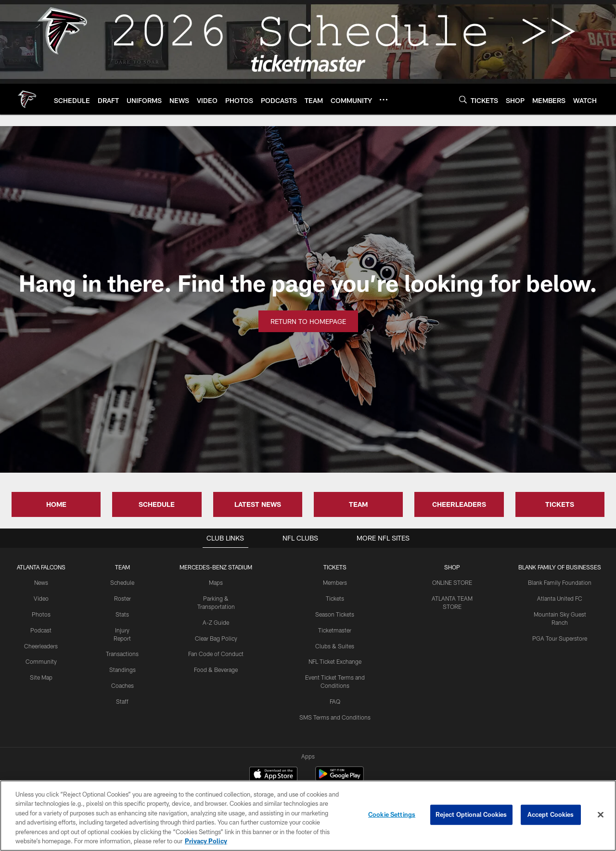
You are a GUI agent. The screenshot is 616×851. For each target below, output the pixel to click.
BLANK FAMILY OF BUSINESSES (560, 567)
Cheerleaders (41, 646)
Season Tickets (335, 614)
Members (335, 582)
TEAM (358, 504)
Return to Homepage (308, 321)
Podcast (41, 630)
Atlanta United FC (560, 598)
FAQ (335, 701)
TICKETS (560, 504)
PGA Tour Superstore (560, 638)
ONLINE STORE (452, 582)
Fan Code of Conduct (216, 654)
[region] (308, 816)
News (41, 582)
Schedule (122, 582)
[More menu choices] (384, 100)
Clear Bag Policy (216, 638)
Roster (122, 598)
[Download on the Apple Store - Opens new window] (273, 739)
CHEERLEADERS (459, 504)
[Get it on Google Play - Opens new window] (340, 742)
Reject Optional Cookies (471, 814)
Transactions (122, 654)
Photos (41, 614)
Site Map (41, 677)
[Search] (463, 99)
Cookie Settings (392, 814)
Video (41, 598)
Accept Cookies (551, 814)
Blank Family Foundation (560, 582)
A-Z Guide (216, 622)
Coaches (122, 685)
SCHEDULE (157, 504)
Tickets (335, 598)
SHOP (452, 567)
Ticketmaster (335, 630)
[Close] (601, 815)
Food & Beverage (216, 670)
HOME (56, 504)
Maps (216, 582)
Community (41, 661)
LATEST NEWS (258, 504)
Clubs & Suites (335, 646)
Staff (122, 701)
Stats (122, 614)
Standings (122, 670)
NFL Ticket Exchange (335, 661)
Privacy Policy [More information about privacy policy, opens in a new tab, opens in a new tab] (206, 841)
